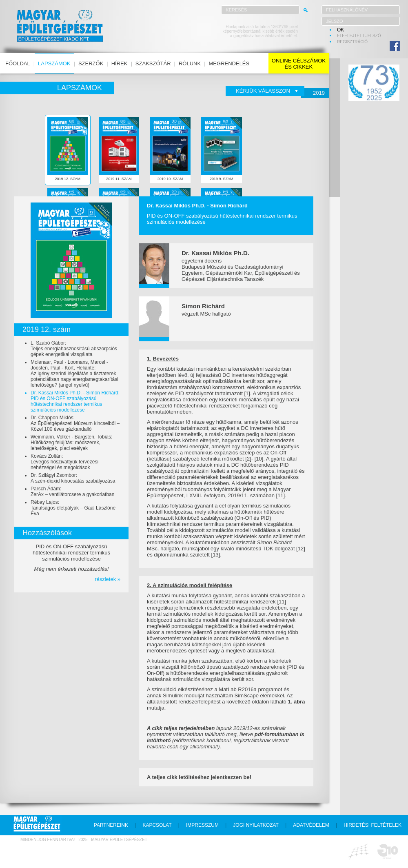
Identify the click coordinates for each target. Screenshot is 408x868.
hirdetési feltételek (373, 825)
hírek (120, 63)
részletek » (108, 579)
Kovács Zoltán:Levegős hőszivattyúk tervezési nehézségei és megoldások (64, 462)
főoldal (18, 63)
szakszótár (153, 63)
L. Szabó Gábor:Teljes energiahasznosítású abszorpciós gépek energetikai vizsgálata (74, 349)
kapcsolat (157, 825)
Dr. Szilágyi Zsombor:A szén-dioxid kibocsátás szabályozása (73, 478)
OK (340, 30)
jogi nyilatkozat (256, 825)
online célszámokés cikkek (299, 64)
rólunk (190, 63)
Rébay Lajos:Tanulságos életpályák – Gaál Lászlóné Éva (73, 508)
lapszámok (54, 63)
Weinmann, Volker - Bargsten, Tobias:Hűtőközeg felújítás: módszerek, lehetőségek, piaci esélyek (71, 443)
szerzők (91, 63)
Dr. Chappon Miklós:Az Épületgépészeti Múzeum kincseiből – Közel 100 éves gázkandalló (75, 423)
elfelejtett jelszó (359, 36)
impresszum (202, 825)
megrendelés (229, 63)
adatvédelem (311, 825)
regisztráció (352, 42)
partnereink (111, 825)
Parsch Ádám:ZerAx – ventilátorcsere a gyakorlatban (72, 492)
